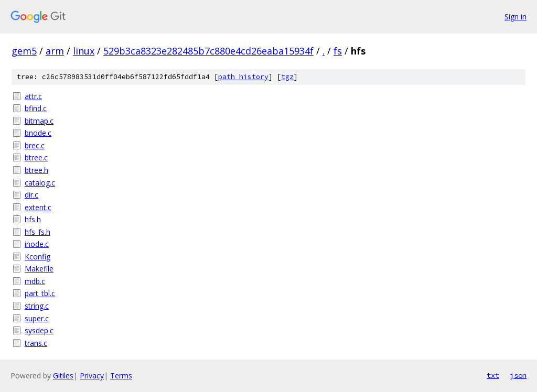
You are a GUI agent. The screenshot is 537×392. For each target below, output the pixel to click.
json (518, 375)
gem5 (24, 51)
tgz (287, 77)
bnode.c (38, 133)
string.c (37, 306)
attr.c (33, 96)
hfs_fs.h (37, 232)
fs (338, 51)
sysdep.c (39, 330)
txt (493, 375)
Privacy (92, 375)
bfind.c (36, 108)
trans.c (36, 343)
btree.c (36, 157)
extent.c (38, 207)
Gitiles (63, 375)
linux (84, 51)
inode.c (37, 244)
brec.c (35, 145)
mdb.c (35, 281)
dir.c (31, 195)
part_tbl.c (40, 293)
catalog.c (40, 183)
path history (243, 77)
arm (55, 51)
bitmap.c (39, 121)
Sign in (515, 17)
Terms (121, 375)
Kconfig (37, 257)
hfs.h (33, 219)
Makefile (39, 269)
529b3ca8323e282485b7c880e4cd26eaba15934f (208, 51)
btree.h (36, 170)
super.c (37, 318)
